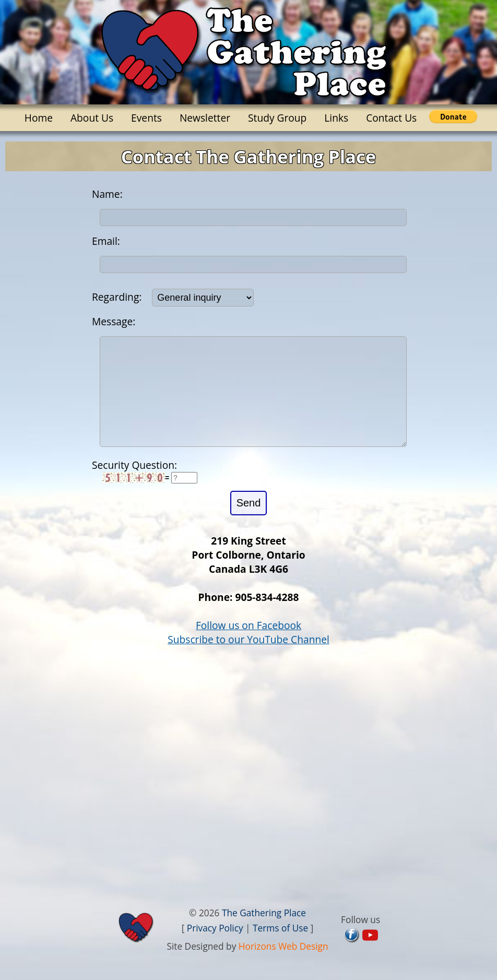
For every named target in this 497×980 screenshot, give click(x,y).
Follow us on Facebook (249, 646)
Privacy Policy (215, 949)
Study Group (277, 118)
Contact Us (391, 118)
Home (39, 118)
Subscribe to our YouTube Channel (249, 660)
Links (336, 118)
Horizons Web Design (283, 967)
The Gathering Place (264, 934)
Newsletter (205, 118)
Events (146, 118)
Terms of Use (280, 949)
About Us (92, 118)
